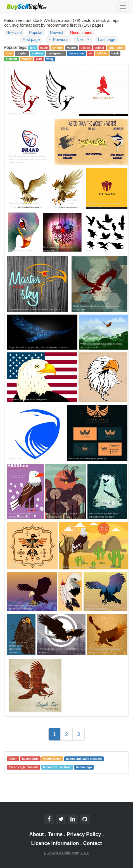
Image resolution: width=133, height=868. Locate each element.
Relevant (14, 33)
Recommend (81, 33)
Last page (107, 40)
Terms (55, 834)
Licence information (55, 843)
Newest (57, 33)
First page (31, 40)
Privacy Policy (84, 834)
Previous (58, 40)
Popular (36, 33)
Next (83, 40)
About (37, 834)
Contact (93, 843)
